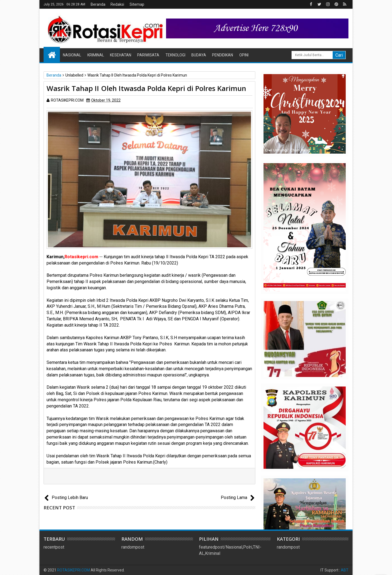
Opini (244, 55)
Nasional (72, 55)
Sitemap (137, 4)
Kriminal (96, 55)
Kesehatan (121, 55)
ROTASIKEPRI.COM (73, 570)
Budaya (199, 55)
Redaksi (117, 4)
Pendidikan (223, 55)
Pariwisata (148, 55)
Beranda (98, 4)
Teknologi (175, 55)
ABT (345, 570)
